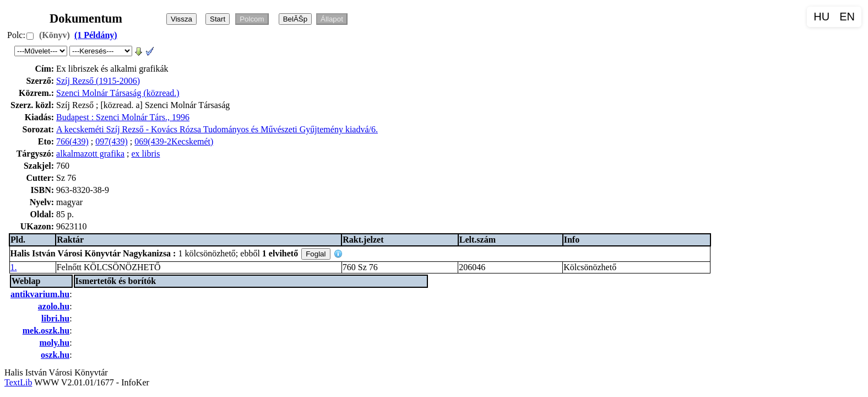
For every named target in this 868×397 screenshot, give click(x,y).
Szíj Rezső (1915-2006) (98, 81)
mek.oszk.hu (46, 331)
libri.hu (55, 318)
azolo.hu (54, 306)
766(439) (72, 141)
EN (847, 17)
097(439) (112, 141)
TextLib (18, 382)
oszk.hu (55, 355)
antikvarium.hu (40, 294)
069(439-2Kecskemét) (174, 141)
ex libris (145, 154)
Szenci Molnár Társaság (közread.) (118, 93)
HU (821, 17)
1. (14, 267)
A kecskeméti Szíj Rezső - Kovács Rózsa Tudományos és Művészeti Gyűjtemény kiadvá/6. (217, 129)
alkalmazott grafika (90, 154)
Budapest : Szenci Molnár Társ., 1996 (123, 117)
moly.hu (54, 343)
